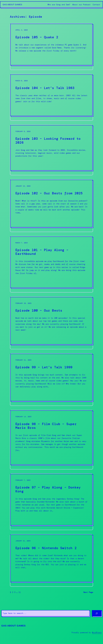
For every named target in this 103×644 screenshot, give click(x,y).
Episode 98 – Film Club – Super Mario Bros (46, 426)
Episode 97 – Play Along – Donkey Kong (48, 489)
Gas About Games (12, 5)
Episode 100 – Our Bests (39, 311)
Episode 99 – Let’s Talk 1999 (44, 367)
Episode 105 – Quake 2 (37, 37)
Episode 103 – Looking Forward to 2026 (48, 141)
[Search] (97, 613)
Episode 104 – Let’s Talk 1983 (45, 88)
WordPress (97, 633)
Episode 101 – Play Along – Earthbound (42, 252)
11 (20, 592)
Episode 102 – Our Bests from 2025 (49, 193)
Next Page (88, 592)
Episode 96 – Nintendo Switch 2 (46, 548)
